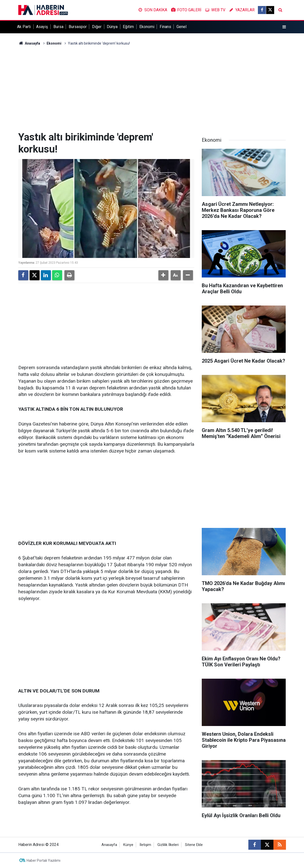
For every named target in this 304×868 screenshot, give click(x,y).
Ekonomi (147, 27)
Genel (181, 27)
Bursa (58, 27)
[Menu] (284, 27)
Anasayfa (29, 43)
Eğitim (128, 27)
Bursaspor (78, 27)
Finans (165, 27)
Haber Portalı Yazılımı (43, 860)
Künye (128, 845)
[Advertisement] (152, 89)
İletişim (145, 845)
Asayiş (42, 27)
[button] (163, 275)
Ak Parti (24, 27)
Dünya (112, 27)
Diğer (97, 27)
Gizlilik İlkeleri (168, 845)
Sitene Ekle (194, 845)
